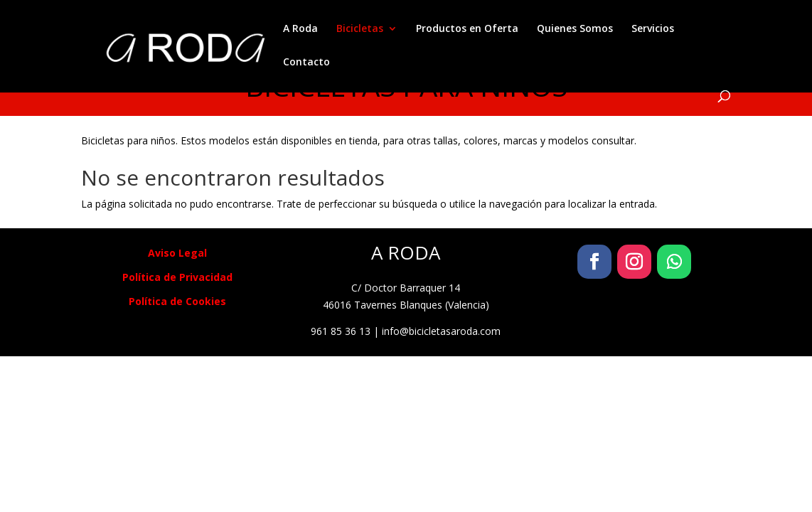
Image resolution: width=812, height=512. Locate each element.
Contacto (306, 63)
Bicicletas (360, 29)
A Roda (300, 29)
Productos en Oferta (467, 29)
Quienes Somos (575, 29)
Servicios (653, 29)
